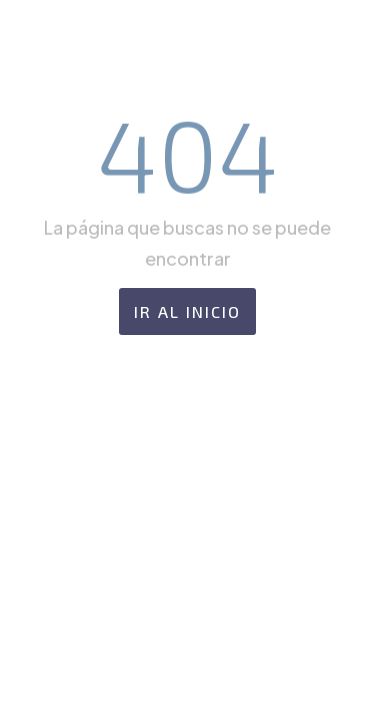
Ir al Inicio (187, 311)
